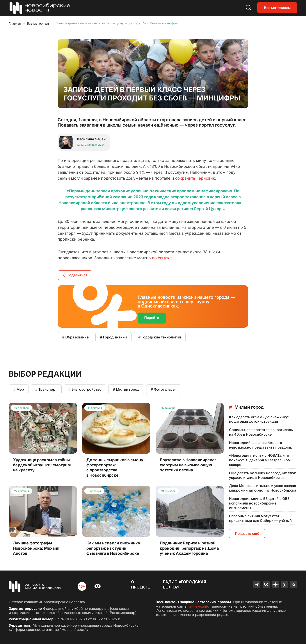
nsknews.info (198, 606)
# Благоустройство (85, 389)
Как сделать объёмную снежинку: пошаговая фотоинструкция (259, 419)
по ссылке (162, 258)
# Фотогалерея (164, 389)
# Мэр (19, 389)
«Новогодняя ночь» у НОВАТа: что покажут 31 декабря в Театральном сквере (260, 460)
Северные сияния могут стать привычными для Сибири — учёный (260, 518)
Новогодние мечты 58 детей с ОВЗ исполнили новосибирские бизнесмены (259, 503)
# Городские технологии (160, 337)
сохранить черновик (195, 178)
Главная (15, 23)
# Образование (75, 337)
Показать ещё (247, 533)
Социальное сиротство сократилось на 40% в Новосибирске (261, 432)
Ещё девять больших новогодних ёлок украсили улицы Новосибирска (262, 475)
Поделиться (75, 275)
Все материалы (277, 8)
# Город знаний (113, 337)
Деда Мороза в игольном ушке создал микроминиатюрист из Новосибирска (263, 488)
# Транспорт (46, 389)
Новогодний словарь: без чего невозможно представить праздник (261, 445)
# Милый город (126, 389)
